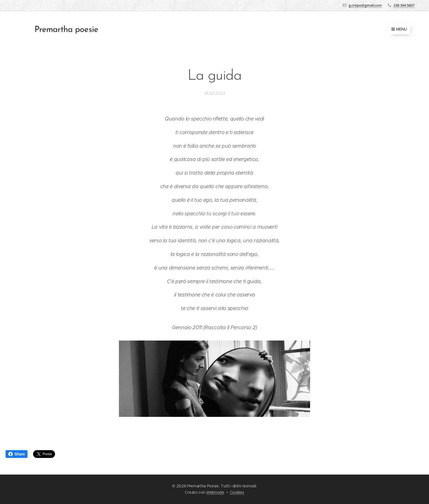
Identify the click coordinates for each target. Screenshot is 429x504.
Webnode (215, 492)
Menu (399, 29)
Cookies (237, 492)
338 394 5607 (404, 5)
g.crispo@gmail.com (365, 5)
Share (17, 454)
